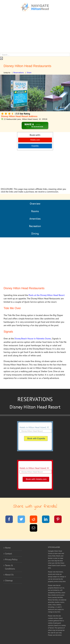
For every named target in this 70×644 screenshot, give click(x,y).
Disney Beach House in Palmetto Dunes (33, 339)
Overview (35, 204)
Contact (8, 554)
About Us (9, 575)
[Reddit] (35, 520)
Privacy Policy (11, 559)
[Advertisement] (35, 35)
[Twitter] (23, 520)
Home (8, 548)
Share (29, 72)
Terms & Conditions (10, 567)
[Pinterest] (59, 520)
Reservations (19, 72)
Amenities (35, 219)
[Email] (35, 528)
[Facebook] (11, 520)
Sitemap (9, 580)
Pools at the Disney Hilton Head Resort (47, 295)
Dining (35, 234)
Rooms (35, 211)
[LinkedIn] (47, 520)
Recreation (35, 226)
